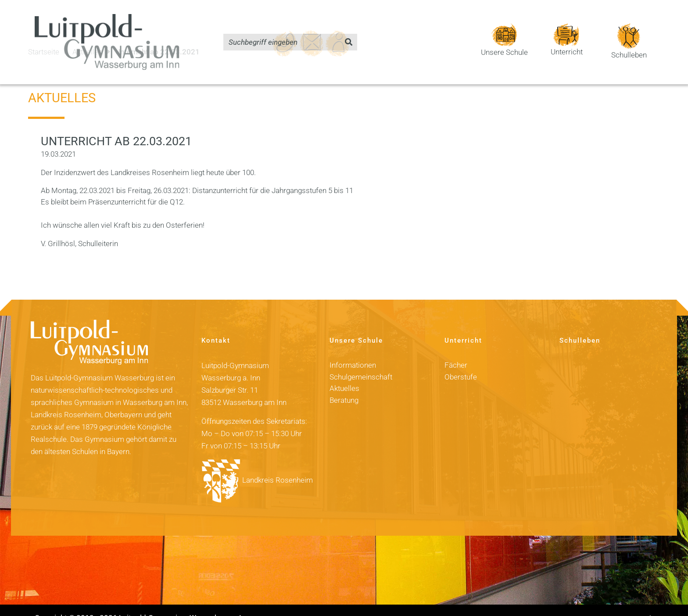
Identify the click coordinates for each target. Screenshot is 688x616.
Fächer (456, 350)
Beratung (344, 385)
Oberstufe (461, 362)
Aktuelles (344, 373)
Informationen (353, 350)
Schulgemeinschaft (361, 362)
